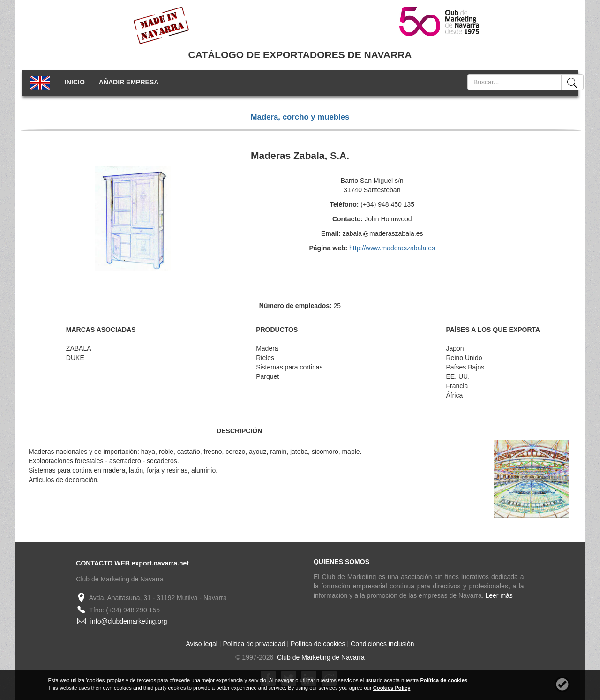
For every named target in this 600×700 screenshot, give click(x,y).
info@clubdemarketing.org (129, 621)
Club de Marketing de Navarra (320, 657)
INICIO (75, 82)
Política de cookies (318, 644)
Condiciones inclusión (382, 644)
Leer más (499, 595)
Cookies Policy (392, 688)
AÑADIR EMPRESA (129, 82)
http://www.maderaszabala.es (392, 248)
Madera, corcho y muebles (300, 117)
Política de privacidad (254, 644)
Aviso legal (202, 644)
